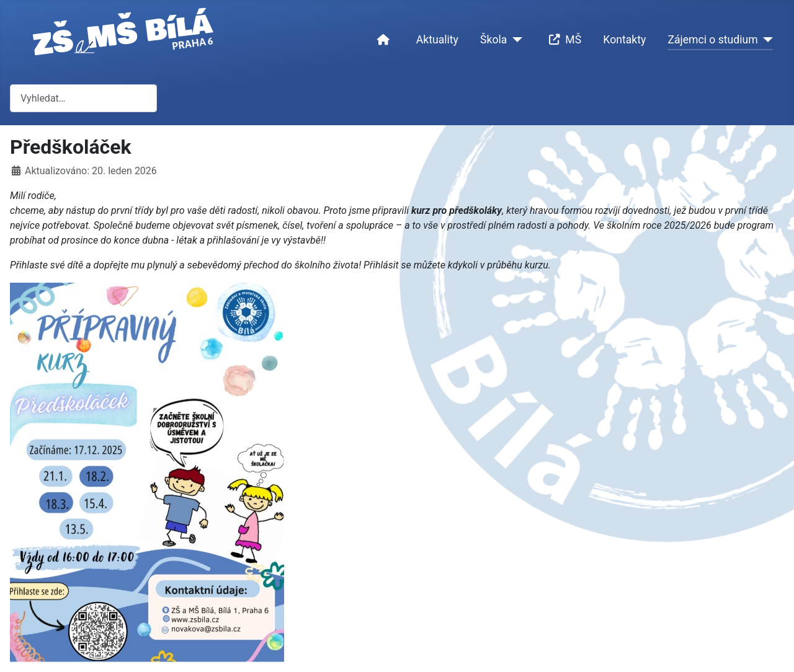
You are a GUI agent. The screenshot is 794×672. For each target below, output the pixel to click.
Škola (493, 40)
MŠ (563, 40)
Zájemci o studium (712, 40)
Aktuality (437, 40)
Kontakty (624, 40)
